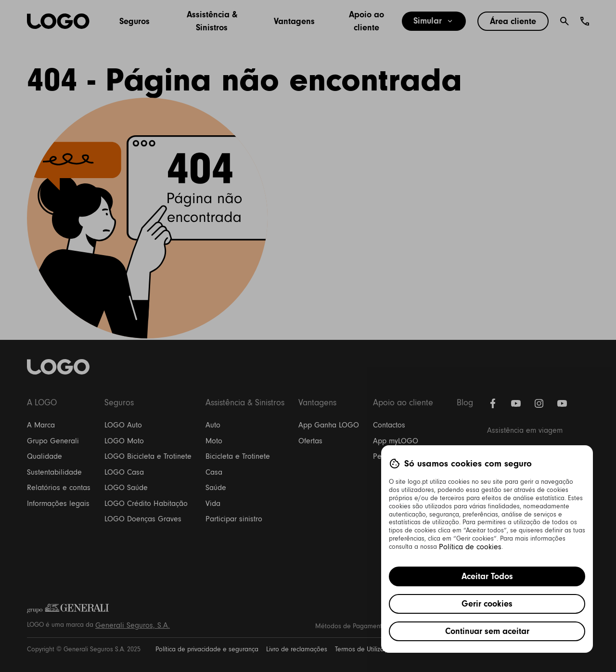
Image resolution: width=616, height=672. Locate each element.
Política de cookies (470, 547)
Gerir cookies (487, 604)
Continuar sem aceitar (487, 631)
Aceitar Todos (487, 576)
